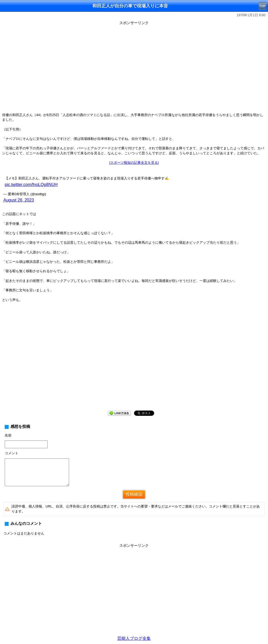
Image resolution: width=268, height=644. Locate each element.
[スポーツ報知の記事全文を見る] (134, 163)
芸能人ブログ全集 (134, 638)
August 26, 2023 (19, 200)
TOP (263, 6)
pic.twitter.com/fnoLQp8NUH (31, 185)
